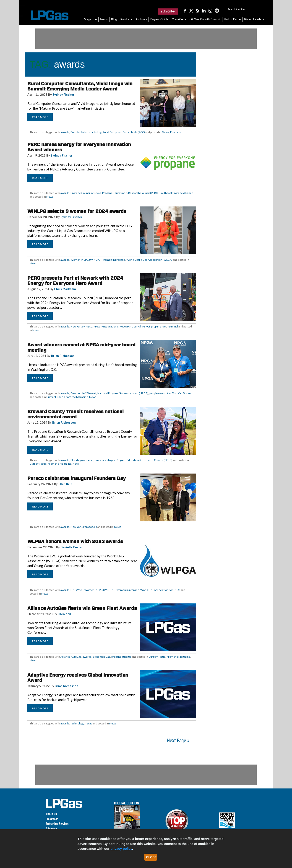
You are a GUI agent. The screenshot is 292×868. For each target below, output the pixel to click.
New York (76, 527)
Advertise (51, 829)
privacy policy (121, 849)
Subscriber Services (57, 824)
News (104, 19)
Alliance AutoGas (71, 657)
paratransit (87, 460)
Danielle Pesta (71, 547)
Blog (114, 19)
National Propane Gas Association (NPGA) (123, 393)
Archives (141, 19)
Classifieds (179, 19)
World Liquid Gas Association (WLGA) (149, 260)
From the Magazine (76, 397)
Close (151, 857)
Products (126, 19)
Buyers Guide (159, 19)
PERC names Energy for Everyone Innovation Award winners (79, 147)
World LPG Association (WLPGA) (160, 590)
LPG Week (77, 590)
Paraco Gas (90, 527)
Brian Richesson (63, 356)
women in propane (114, 260)
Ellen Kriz (65, 484)
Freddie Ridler (79, 132)
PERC (89, 326)
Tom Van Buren (181, 393)
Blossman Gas (101, 657)
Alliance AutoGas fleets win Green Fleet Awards (82, 608)
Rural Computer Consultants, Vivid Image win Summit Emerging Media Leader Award (80, 86)
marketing (95, 132)
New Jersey (78, 326)
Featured (176, 132)
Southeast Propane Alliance (176, 193)
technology (77, 723)
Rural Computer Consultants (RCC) (124, 132)
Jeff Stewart (89, 393)
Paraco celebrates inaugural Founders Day (77, 478)
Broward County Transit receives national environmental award (76, 414)
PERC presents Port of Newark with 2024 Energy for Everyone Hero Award (75, 281)
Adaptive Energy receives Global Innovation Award (78, 678)
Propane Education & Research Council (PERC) (130, 193)
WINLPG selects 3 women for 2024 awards (77, 211)
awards (65, 132)
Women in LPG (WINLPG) (86, 260)
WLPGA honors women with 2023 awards (75, 541)
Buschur (76, 393)
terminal (173, 326)
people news (157, 393)
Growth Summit (205, 19)
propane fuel (159, 326)
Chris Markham (65, 289)
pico (168, 393)
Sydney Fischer (63, 95)
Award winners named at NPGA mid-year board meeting (81, 347)
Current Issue (55, 397)
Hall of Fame (232, 19)
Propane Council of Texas (86, 193)
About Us (51, 814)
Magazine (90, 19)
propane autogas (105, 460)
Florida (75, 460)
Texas (89, 723)
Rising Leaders (254, 19)
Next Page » (178, 740)
